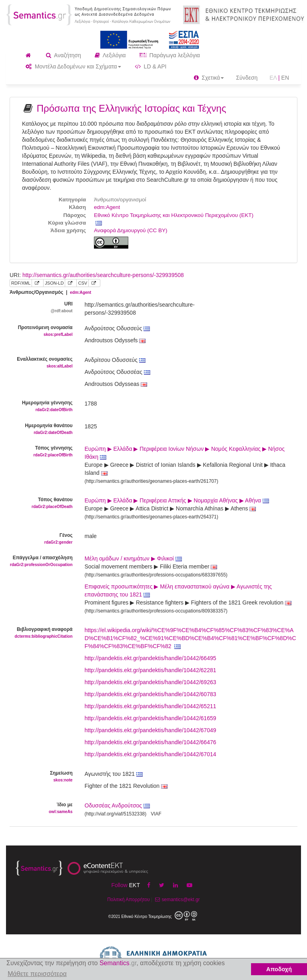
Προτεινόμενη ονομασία (41, 331)
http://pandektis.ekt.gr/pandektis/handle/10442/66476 (151, 742)
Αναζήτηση (64, 55)
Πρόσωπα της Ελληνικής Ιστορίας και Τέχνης (132, 108)
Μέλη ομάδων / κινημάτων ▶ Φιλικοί (133, 558)
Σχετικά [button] (209, 78)
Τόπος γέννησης (41, 452)
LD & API (151, 66)
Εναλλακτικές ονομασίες (41, 363)
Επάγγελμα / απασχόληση (41, 561)
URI (41, 308)
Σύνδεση (247, 78)
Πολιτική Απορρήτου (128, 900)
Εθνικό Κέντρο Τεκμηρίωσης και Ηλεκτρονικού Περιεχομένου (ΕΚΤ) (174, 215)
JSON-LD (54, 283)
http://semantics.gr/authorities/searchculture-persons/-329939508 (103, 275)
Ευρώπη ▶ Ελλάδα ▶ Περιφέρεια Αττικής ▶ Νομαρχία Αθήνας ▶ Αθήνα (177, 500)
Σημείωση (41, 777)
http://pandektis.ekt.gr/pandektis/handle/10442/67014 (151, 754)
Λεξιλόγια (110, 55)
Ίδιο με (41, 808)
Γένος (41, 539)
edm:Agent (107, 207)
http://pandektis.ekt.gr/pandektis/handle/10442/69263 (151, 682)
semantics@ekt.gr (176, 900)
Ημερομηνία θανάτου (41, 429)
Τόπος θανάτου (41, 503)
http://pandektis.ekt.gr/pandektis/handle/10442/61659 (151, 718)
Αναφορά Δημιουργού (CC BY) (131, 230)
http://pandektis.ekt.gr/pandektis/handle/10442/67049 (151, 730)
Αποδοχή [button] (279, 969)
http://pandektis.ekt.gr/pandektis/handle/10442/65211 (151, 706)
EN (285, 78)
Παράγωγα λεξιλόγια (170, 55)
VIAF (156, 814)
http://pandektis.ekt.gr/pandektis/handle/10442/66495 (151, 658)
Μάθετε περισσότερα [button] (37, 974)
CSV (83, 283)
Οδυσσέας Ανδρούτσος (114, 805)
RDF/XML (21, 283)
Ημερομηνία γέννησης (41, 407)
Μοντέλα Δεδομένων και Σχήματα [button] (73, 66)
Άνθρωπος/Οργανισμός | (50, 292)
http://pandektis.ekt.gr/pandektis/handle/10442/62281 (151, 670)
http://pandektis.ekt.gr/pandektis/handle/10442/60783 (151, 694)
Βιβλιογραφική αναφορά (41, 633)
